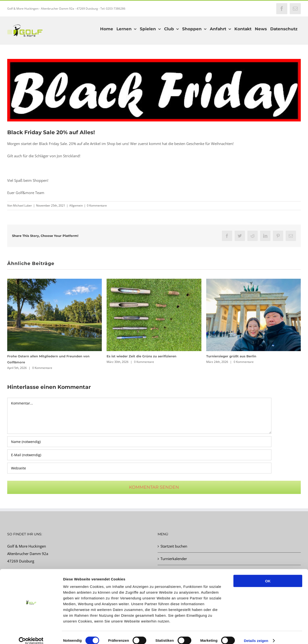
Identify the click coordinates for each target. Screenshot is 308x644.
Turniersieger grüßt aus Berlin (231, 356)
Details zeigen (256, 635)
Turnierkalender (174, 559)
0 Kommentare (97, 205)
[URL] (139, 468)
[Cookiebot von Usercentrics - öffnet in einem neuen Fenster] (31, 635)
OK (268, 575)
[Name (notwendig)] (139, 442)
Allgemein (76, 205)
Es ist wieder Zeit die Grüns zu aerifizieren (141, 356)
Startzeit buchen (174, 546)
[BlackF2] (154, 90)
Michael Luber (22, 205)
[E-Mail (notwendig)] (139, 455)
